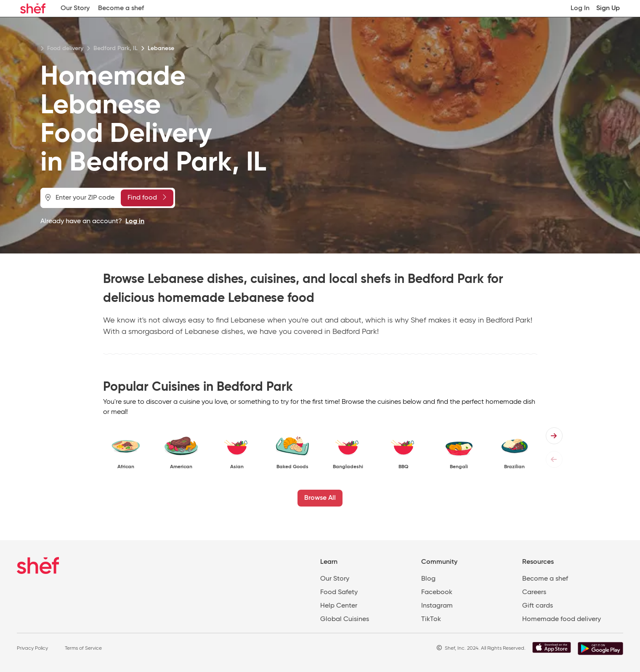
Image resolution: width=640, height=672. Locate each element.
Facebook (437, 592)
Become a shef (121, 8)
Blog (428, 579)
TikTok (431, 619)
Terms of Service (83, 648)
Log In (580, 8)
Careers (534, 592)
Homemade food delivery (562, 619)
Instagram (437, 606)
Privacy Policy (32, 648)
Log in (135, 221)
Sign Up (608, 8)
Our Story (75, 8)
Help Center (339, 606)
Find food (147, 197)
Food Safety (339, 592)
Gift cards (538, 606)
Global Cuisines (345, 619)
